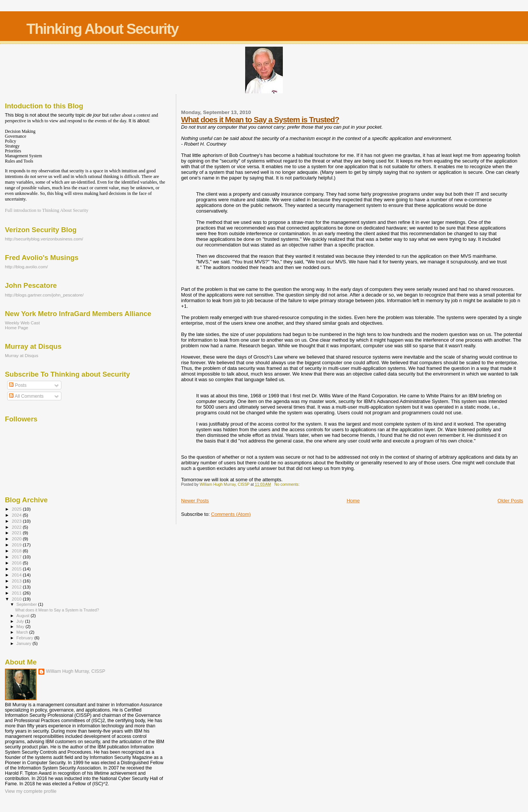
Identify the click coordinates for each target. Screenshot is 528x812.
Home (353, 501)
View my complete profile (31, 791)
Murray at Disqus (22, 355)
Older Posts (510, 501)
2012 (17, 587)
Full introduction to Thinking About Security (47, 210)
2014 (17, 575)
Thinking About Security (102, 29)
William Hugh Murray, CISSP (76, 671)
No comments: (287, 484)
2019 (17, 545)
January (25, 643)
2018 (17, 551)
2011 (17, 593)
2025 (17, 509)
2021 (17, 533)
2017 (17, 557)
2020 (17, 539)
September (27, 604)
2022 (17, 527)
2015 (17, 569)
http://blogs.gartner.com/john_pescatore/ (44, 295)
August (24, 616)
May (21, 626)
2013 (17, 581)
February (26, 638)
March (23, 632)
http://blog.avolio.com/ (26, 267)
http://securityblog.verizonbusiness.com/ (44, 239)
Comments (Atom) (231, 514)
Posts (18, 385)
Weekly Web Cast (22, 323)
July (21, 621)
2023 (17, 521)
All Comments (26, 396)
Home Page (17, 328)
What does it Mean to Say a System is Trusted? (260, 119)
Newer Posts (195, 501)
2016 (17, 563)
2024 (17, 515)
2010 (17, 599)
